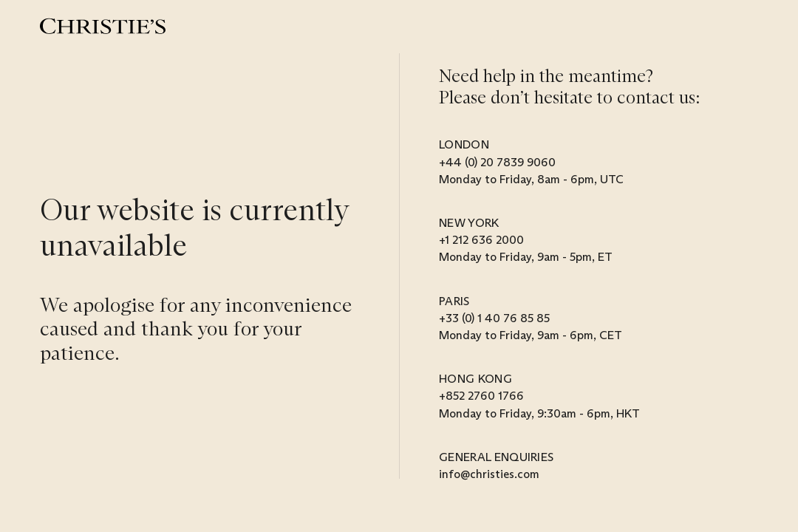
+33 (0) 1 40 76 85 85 (494, 318)
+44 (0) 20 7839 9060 (497, 162)
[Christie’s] (103, 26)
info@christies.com (489, 474)
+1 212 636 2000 (481, 240)
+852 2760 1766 (481, 396)
